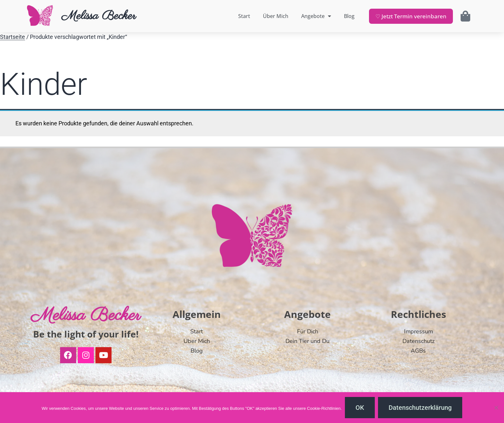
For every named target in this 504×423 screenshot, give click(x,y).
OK (360, 408)
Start (244, 16)
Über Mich (276, 16)
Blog (349, 16)
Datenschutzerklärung (420, 408)
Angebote (316, 16)
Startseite (13, 37)
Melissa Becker (99, 16)
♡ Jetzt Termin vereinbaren (411, 16)
